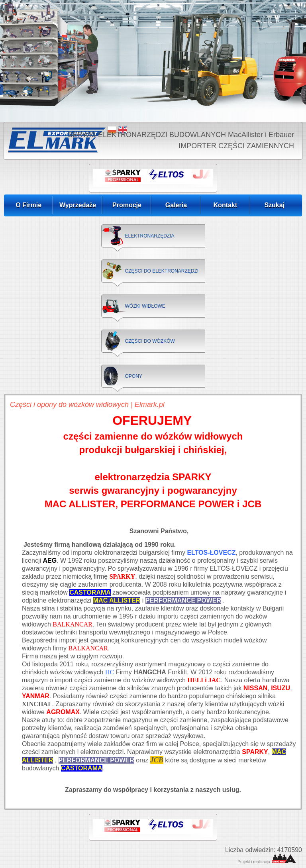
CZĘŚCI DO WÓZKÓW (150, 341)
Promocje (127, 205)
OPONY (134, 376)
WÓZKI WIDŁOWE (145, 306)
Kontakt (226, 205)
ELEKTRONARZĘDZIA (150, 236)
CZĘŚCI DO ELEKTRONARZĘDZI (162, 271)
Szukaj (274, 205)
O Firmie (28, 205)
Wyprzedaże (78, 205)
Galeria (176, 205)
